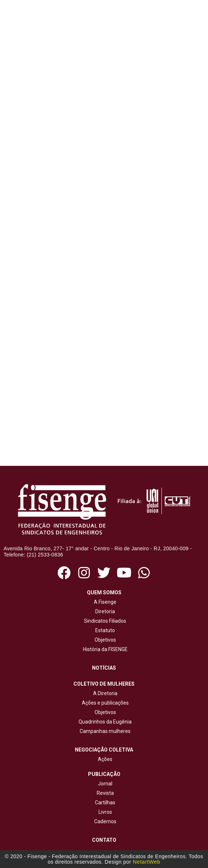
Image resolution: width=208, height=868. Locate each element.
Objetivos (104, 640)
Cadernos (105, 821)
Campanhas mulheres (104, 731)
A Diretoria (104, 693)
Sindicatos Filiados (104, 621)
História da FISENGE (104, 649)
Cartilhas (105, 802)
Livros (105, 812)
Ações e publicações (104, 703)
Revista (105, 793)
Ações (104, 759)
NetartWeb (147, 862)
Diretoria (104, 611)
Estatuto (104, 630)
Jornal (105, 784)
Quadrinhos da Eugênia (104, 722)
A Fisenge (104, 602)
